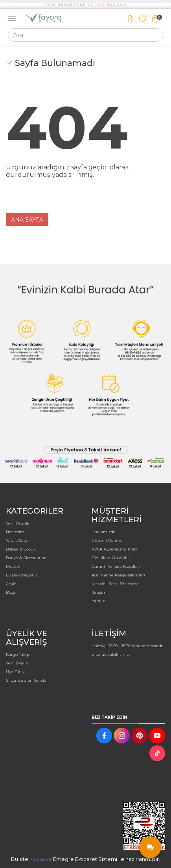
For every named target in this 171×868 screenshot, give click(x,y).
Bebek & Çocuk (21, 549)
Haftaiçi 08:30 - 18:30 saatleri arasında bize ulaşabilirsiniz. (128, 650)
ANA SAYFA (27, 220)
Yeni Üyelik (17, 663)
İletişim (99, 592)
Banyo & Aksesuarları (26, 558)
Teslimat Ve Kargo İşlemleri (118, 575)
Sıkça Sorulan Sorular (27, 680)
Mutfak (13, 566)
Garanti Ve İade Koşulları (116, 566)
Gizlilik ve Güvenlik (111, 558)
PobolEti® (41, 860)
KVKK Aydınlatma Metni (116, 549)
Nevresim (15, 532)
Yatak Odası (17, 540)
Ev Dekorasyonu (22, 575)
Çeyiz (11, 584)
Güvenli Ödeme (107, 540)
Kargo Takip (18, 654)
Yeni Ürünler (18, 523)
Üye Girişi (15, 672)
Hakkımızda (104, 532)
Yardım (99, 601)
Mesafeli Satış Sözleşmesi (117, 584)
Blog (10, 592)
